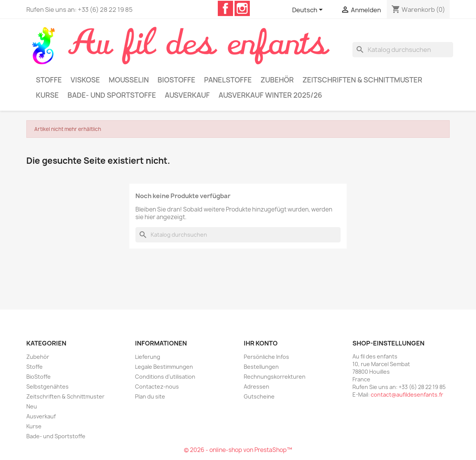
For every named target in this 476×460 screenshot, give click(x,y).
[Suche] (403, 50)
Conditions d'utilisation (165, 377)
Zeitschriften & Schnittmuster (362, 80)
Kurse (47, 95)
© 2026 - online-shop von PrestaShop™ (238, 450)
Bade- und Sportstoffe (112, 95)
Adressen (256, 387)
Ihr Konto (261, 343)
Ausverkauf (187, 95)
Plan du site (150, 396)
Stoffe (49, 80)
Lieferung (148, 357)
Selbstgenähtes (47, 387)
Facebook (225, 8)
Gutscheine (259, 396)
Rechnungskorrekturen (275, 377)
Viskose (85, 80)
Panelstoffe (228, 80)
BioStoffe (176, 80)
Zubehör (277, 80)
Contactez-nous (157, 387)
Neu (32, 406)
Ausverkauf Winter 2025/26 (270, 95)
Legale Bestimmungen (164, 367)
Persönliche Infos (266, 357)
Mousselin (129, 80)
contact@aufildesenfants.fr (407, 395)
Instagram (242, 8)
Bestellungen (261, 367)
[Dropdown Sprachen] (309, 10)
